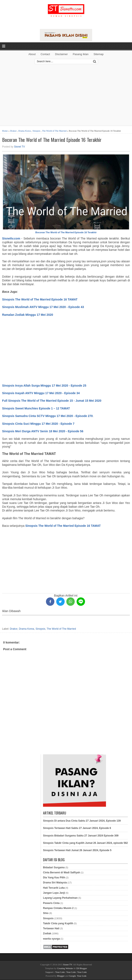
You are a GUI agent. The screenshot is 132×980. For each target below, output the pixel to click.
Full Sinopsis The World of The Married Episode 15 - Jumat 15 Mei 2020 (52, 401)
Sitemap (99, 54)
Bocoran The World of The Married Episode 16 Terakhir (52, 140)
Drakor (13, 131)
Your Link (60, 972)
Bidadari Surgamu (54, 867)
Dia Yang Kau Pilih (54, 878)
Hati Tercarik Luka (54, 888)
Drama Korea (25, 131)
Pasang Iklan (81, 54)
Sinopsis (36, 131)
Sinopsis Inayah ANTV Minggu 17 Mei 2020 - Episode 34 (41, 393)
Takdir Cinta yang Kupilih (58, 923)
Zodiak (47, 933)
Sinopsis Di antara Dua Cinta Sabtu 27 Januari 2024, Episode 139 (82, 821)
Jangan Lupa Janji (54, 893)
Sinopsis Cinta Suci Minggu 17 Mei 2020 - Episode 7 (38, 424)
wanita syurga (51, 939)
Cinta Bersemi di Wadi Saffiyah (61, 873)
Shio (46, 913)
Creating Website (65, 968)
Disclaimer (61, 54)
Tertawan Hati (51, 928)
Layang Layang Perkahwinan (60, 898)
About (32, 54)
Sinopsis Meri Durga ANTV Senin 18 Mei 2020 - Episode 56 (43, 431)
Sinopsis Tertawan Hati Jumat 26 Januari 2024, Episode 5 (77, 850)
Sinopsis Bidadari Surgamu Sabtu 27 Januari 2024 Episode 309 (81, 836)
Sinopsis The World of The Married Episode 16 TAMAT (40, 299)
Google (72, 976)
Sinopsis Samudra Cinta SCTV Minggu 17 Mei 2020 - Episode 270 (47, 416)
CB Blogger (82, 968)
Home (5, 131)
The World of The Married (54, 131)
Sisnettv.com (11, 238)
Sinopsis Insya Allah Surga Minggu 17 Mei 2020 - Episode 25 (44, 386)
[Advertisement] (66, 96)
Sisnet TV (20, 147)
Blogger (61, 976)
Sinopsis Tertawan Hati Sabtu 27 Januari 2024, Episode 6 (77, 828)
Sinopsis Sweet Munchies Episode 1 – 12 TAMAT (36, 408)
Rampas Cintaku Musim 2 (58, 908)
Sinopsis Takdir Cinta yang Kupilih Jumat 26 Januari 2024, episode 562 (85, 843)
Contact (45, 54)
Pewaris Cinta (51, 903)
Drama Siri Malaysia (55, 883)
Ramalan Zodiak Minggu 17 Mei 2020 (28, 315)
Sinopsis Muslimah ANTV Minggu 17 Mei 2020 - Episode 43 (43, 307)
